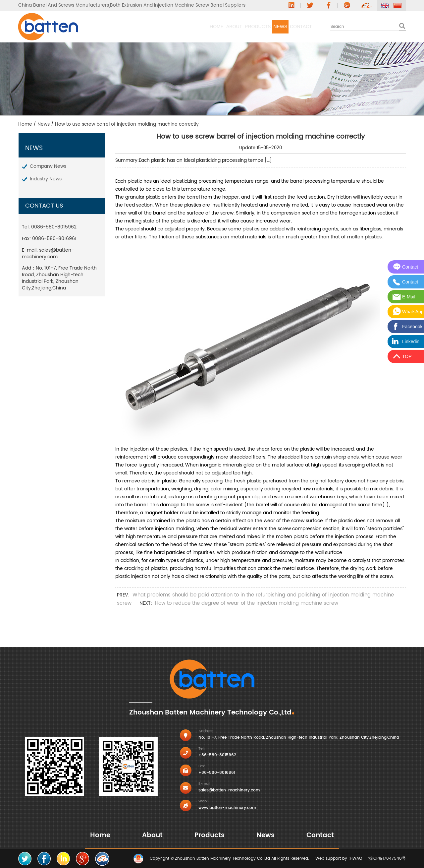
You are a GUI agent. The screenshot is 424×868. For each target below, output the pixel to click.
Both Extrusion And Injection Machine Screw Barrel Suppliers (178, 5)
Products (207, 27)
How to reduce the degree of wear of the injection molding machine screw (247, 603)
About (162, 27)
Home (124, 27)
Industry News (46, 179)
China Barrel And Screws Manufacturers (64, 5)
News (249, 27)
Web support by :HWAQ (339, 859)
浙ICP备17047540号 (387, 859)
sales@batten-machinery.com (48, 253)
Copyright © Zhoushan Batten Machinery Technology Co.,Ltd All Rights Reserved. (229, 859)
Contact (291, 27)
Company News (48, 166)
